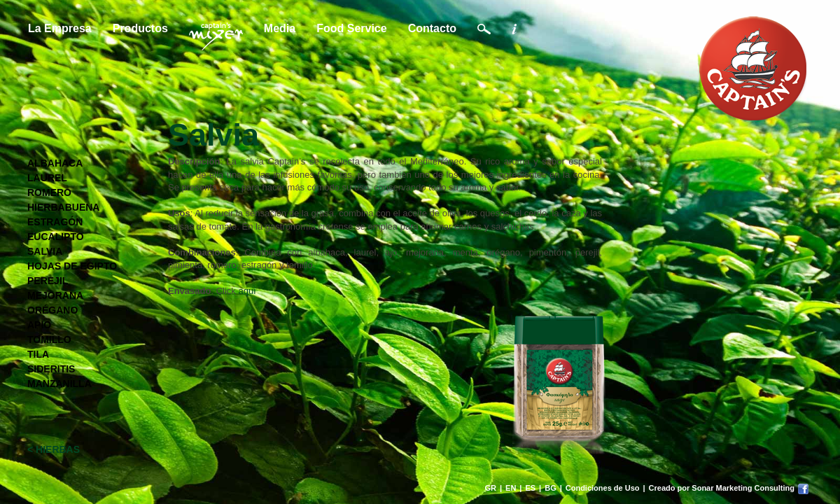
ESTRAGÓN (55, 222)
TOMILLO (49, 339)
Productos (140, 28)
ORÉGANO (52, 310)
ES (530, 488)
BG (551, 488)
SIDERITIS (51, 369)
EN (511, 488)
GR (490, 488)
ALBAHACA (55, 163)
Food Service (351, 28)
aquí (247, 291)
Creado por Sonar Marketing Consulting (722, 488)
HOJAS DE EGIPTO (72, 266)
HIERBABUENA (63, 207)
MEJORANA (55, 295)
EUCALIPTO (56, 237)
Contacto (432, 28)
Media (280, 28)
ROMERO (49, 192)
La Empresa (60, 28)
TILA (38, 354)
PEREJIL (48, 281)
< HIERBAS (54, 449)
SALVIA (45, 251)
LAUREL (47, 178)
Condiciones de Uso (603, 488)
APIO (39, 325)
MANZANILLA (59, 384)
